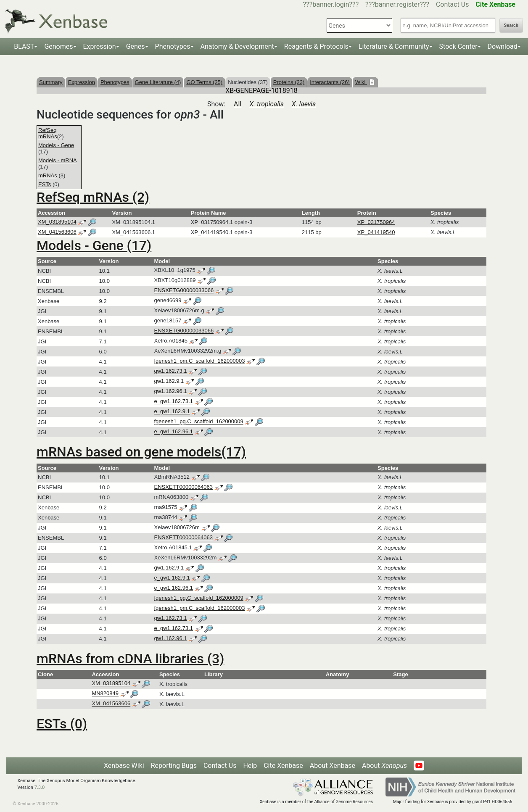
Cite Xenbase (283, 766)
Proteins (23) (289, 82)
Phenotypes (173, 46)
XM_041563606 (57, 232)
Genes (136, 46)
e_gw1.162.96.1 (173, 432)
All (238, 104)
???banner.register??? (397, 4)
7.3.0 (40, 787)
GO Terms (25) (204, 82)
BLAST (24, 46)
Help (250, 766)
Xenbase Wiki (124, 766)
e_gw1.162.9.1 (172, 412)
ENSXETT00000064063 (183, 487)
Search (511, 25)
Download (503, 46)
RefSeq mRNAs (48, 133)
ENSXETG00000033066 (184, 291)
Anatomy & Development (237, 46)
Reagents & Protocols (316, 46)
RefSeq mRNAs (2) (93, 197)
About (384, 766)
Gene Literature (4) (158, 82)
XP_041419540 (376, 232)
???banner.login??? (331, 4)
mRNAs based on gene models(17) (141, 452)
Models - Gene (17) (94, 245)
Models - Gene (56, 145)
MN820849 (105, 694)
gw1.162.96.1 (170, 391)
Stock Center (458, 46)
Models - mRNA (57, 160)
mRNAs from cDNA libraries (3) (130, 659)
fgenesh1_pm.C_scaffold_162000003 (199, 361)
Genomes (58, 46)
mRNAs (48, 175)
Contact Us (453, 4)
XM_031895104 (57, 222)
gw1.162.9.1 (169, 381)
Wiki (361, 82)
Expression (100, 46)
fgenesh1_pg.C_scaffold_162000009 (198, 422)
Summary (51, 82)
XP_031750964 (376, 222)
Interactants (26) (330, 82)
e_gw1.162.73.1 (173, 402)
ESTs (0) (62, 724)
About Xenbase (333, 766)
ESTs (45, 184)
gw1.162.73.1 (170, 371)
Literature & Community (394, 46)
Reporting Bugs (174, 766)
